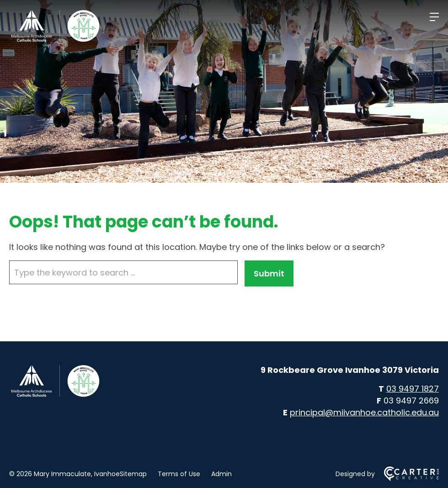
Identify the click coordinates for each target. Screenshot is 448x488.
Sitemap (133, 474)
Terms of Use (179, 474)
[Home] (55, 395)
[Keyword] (123, 272)
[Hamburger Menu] (434, 17)
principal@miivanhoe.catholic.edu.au (364, 412)
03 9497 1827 (413, 389)
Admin (221, 474)
